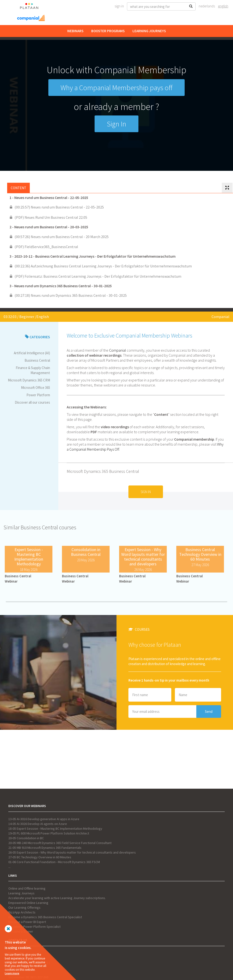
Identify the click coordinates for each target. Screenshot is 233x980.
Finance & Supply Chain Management (33, 370)
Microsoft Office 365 (35, 388)
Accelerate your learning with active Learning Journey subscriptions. (57, 898)
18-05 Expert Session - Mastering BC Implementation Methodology (55, 829)
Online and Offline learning (27, 888)
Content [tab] (18, 188)
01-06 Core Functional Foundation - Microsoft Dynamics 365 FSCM (54, 862)
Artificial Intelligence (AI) (32, 353)
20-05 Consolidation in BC (26, 838)
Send (209, 712)
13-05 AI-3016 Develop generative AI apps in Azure (44, 819)
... (9, 867)
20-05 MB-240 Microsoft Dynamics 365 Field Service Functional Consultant (60, 843)
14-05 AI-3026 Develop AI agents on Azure (38, 824)
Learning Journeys (149, 31)
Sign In (119, 6)
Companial (220, 317)
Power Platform (38, 395)
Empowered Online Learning (28, 903)
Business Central (37, 360)
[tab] (227, 188)
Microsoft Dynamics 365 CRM (29, 380)
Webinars (75, 31)
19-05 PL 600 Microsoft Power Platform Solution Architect (49, 833)
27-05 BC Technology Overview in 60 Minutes (40, 857)
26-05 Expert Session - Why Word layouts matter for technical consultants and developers (72, 852)
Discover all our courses (32, 402)
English (223, 6)
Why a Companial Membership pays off (116, 88)
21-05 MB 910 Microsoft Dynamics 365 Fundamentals (45, 848)
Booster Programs (108, 31)
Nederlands (207, 6)
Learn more (12, 973)
